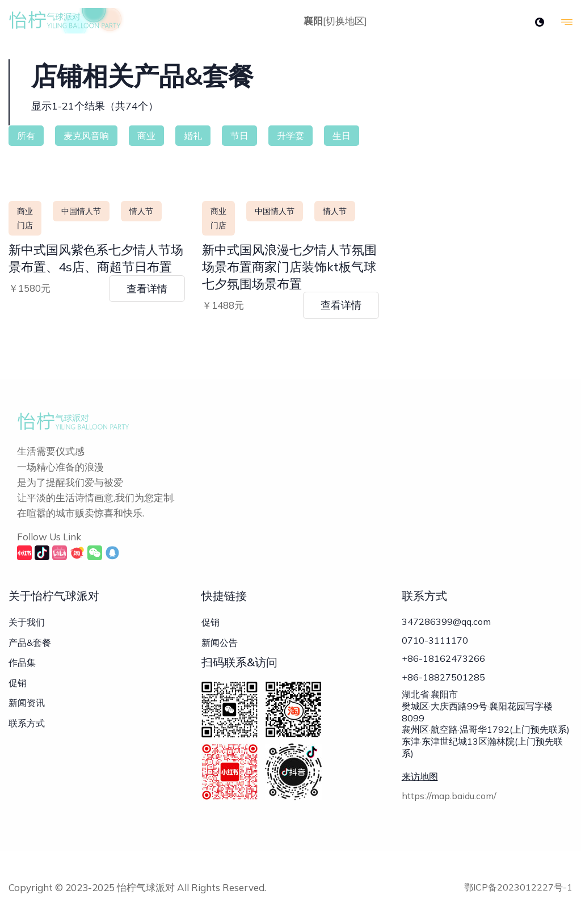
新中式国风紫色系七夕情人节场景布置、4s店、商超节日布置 (96, 258)
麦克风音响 (86, 136)
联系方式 (27, 723)
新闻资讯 (27, 703)
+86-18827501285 (443, 679)
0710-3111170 (435, 641)
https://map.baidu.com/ (449, 799)
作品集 (22, 662)
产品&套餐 (30, 642)
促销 (18, 683)
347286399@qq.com (446, 621)
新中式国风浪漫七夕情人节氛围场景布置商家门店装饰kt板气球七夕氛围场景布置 (289, 267)
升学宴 (290, 136)
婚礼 (193, 136)
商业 (146, 136)
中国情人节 (81, 211)
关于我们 (27, 622)
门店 (25, 225)
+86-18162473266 (443, 660)
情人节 (141, 211)
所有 (26, 136)
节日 (239, 136)
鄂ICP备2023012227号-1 (518, 887)
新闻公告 (220, 642)
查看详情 (147, 289)
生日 (342, 136)
